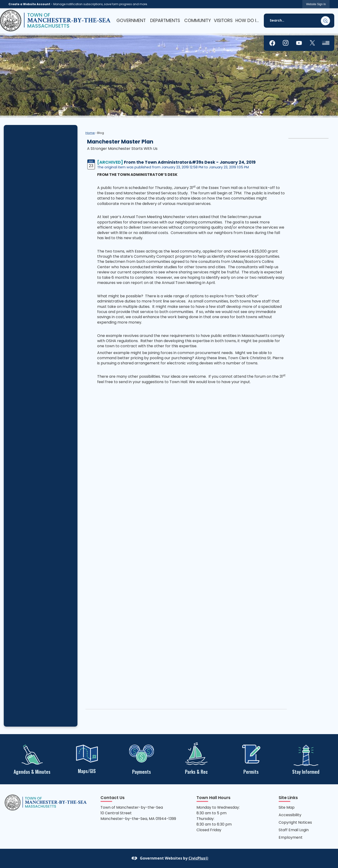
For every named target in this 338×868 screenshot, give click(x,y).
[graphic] (272, 43)
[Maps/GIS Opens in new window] (87, 759)
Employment (291, 837)
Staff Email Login (294, 830)
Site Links (288, 798)
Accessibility (290, 815)
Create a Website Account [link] (29, 4)
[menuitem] (131, 21)
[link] (316, 4)
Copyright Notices (295, 822)
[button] (325, 21)
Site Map (287, 807)
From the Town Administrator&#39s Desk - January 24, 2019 (190, 162)
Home (90, 133)
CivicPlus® (198, 858)
